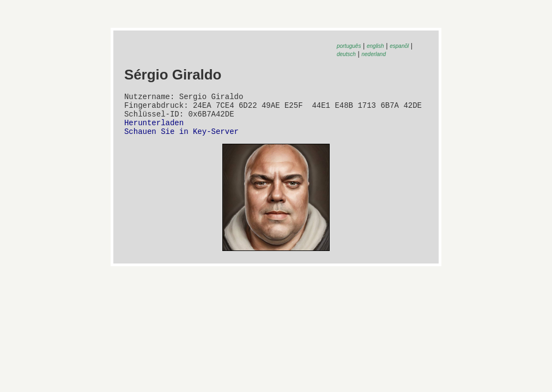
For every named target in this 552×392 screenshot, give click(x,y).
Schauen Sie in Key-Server (181, 139)
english (375, 46)
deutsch (346, 54)
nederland (374, 54)
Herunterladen (154, 129)
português (349, 46)
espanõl (399, 46)
